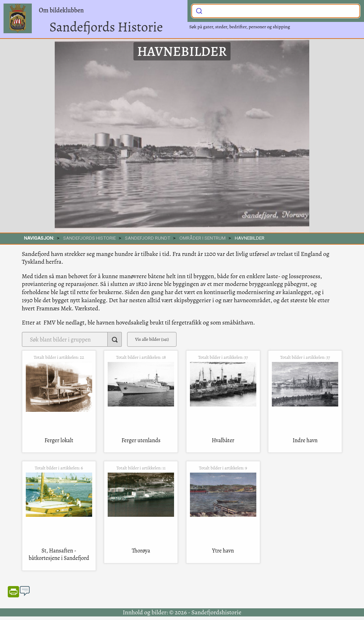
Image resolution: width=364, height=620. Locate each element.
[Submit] (199, 10)
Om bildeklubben (61, 10)
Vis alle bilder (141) (152, 339)
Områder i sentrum (202, 238)
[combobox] (276, 11)
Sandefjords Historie (106, 27)
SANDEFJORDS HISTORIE (89, 238)
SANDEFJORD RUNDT (148, 238)
